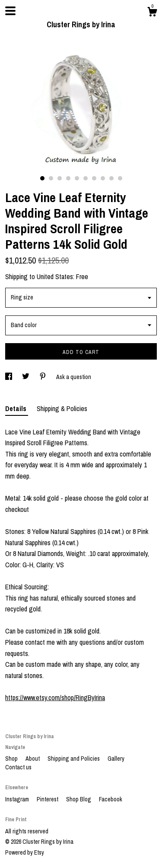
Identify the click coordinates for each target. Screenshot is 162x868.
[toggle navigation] (10, 11)
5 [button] (77, 178)
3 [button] (60, 178)
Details (17, 408)
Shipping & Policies (62, 408)
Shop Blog (79, 799)
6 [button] (86, 178)
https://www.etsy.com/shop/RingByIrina (55, 698)
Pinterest (48, 799)
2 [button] (51, 178)
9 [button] (111, 178)
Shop (12, 759)
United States (55, 276)
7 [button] (94, 178)
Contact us (18, 767)
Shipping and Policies (74, 759)
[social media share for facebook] (9, 377)
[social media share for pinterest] (43, 377)
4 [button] (68, 178)
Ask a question (74, 377)
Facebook (111, 799)
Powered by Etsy (25, 852)
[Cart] (152, 13)
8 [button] (103, 178)
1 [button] (42, 178)
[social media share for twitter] (26, 377)
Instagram (18, 799)
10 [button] (120, 178)
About (33, 759)
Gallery (116, 759)
